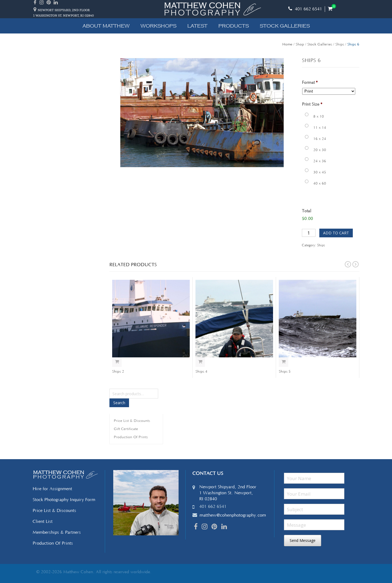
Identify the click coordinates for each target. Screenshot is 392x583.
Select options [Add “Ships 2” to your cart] (117, 362)
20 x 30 (320, 150)
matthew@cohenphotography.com (233, 515)
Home (287, 44)
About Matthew (106, 26)
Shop (300, 44)
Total (307, 211)
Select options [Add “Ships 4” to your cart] (200, 362)
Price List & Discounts (132, 421)
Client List (43, 521)
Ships (340, 44)
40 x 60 (320, 183)
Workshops (158, 26)
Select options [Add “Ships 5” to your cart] (284, 362)
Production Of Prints (131, 437)
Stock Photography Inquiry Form (64, 500)
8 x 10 (319, 116)
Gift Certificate (126, 429)
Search (119, 403)
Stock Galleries (285, 26)
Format (310, 83)
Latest (197, 26)
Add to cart (336, 233)
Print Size (312, 104)
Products (234, 26)
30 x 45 (320, 172)
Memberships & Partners (57, 532)
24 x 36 (320, 161)
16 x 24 (320, 139)
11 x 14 (320, 128)
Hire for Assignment (52, 489)
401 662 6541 (305, 9)
